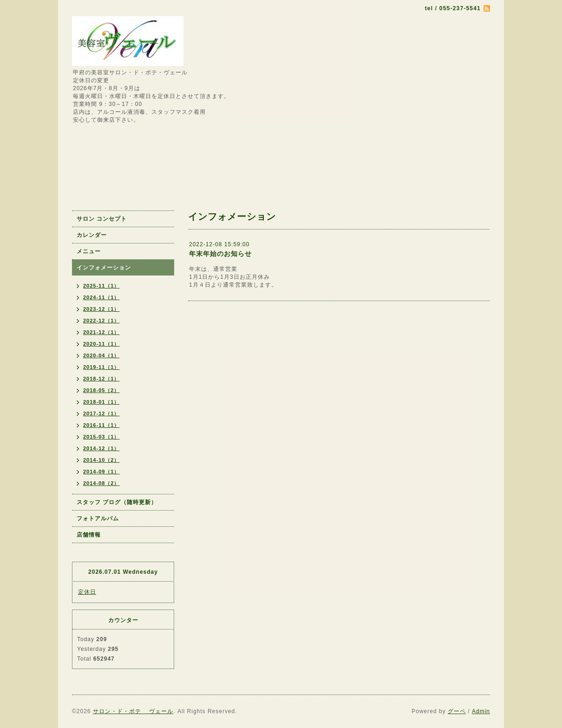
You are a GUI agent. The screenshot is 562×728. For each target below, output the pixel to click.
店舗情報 (89, 535)
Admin (481, 711)
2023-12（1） (101, 309)
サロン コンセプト (102, 219)
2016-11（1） (101, 425)
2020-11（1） (101, 344)
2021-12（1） (101, 332)
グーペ (457, 711)
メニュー (89, 251)
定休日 (87, 592)
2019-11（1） (101, 367)
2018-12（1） (101, 379)
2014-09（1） (101, 472)
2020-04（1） (101, 355)
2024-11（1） (101, 297)
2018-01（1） (101, 402)
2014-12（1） (101, 448)
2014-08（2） (101, 483)
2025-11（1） (101, 286)
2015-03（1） (101, 437)
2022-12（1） (101, 321)
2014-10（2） (101, 460)
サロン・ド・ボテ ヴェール (133, 711)
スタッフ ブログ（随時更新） (117, 502)
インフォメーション (104, 268)
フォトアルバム (98, 518)
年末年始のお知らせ (220, 254)
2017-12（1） (101, 413)
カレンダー (92, 235)
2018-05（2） (101, 390)
